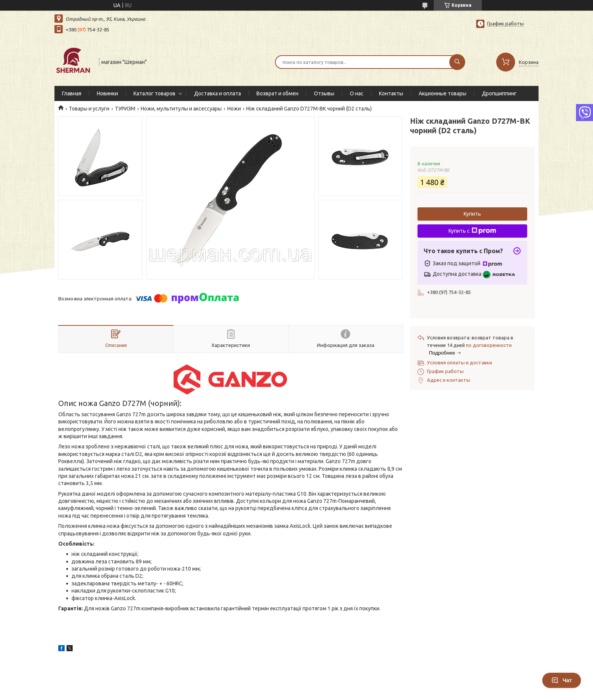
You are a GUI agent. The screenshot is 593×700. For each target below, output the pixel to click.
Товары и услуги (89, 109)
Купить (472, 214)
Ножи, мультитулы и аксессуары (181, 109)
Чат (562, 680)
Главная (72, 93)
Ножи (234, 109)
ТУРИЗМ (125, 109)
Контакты (391, 93)
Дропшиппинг (499, 93)
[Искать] (457, 62)
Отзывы (324, 93)
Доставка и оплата (217, 93)
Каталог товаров (154, 93)
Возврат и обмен (277, 93)
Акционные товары (442, 93)
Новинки (107, 93)
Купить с (472, 231)
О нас (357, 93)
